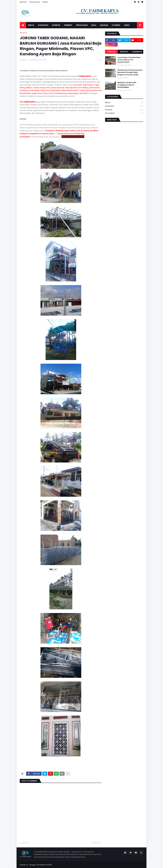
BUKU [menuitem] (94, 25)
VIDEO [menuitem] (127, 25)
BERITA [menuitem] (31, 25)
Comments (137, 52)
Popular (111, 52)
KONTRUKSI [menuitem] (43, 25)
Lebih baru (25, 843)
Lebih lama (96, 843)
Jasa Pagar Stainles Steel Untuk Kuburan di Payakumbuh (129, 60)
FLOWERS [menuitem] (116, 25)
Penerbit (124, 110)
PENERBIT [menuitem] (68, 25)
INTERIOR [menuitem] (56, 25)
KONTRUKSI (124, 106)
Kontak (45, 2)
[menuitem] (23, 25)
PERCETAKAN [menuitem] (82, 25)
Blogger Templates (38, 865)
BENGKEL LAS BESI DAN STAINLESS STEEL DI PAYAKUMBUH (127, 85)
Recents (124, 52)
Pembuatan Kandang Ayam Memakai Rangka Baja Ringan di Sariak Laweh (130, 72)
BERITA (124, 103)
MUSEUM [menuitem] (104, 25)
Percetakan (124, 113)
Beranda (23, 2)
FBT (51, 865)
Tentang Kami (34, 2)
